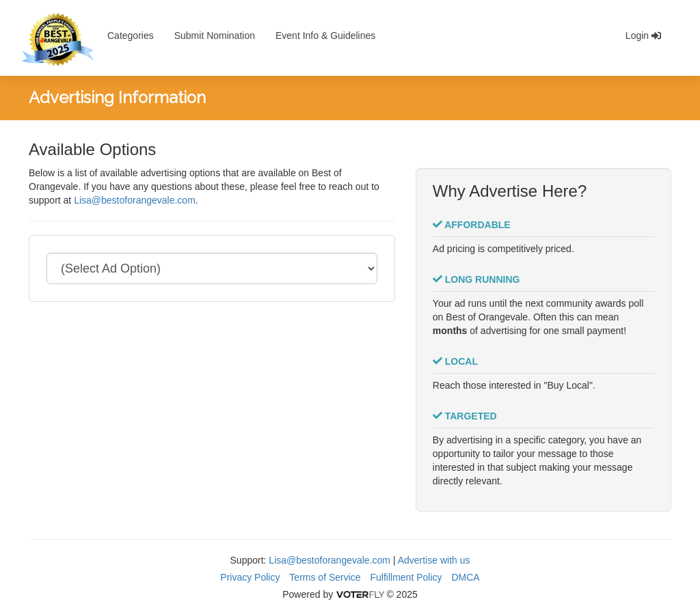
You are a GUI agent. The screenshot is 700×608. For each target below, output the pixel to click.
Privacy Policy (250, 577)
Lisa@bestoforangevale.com (135, 200)
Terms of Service (325, 577)
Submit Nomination (215, 36)
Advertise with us (434, 560)
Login (643, 36)
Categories (131, 36)
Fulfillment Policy (406, 577)
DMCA (465, 577)
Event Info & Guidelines (325, 36)
